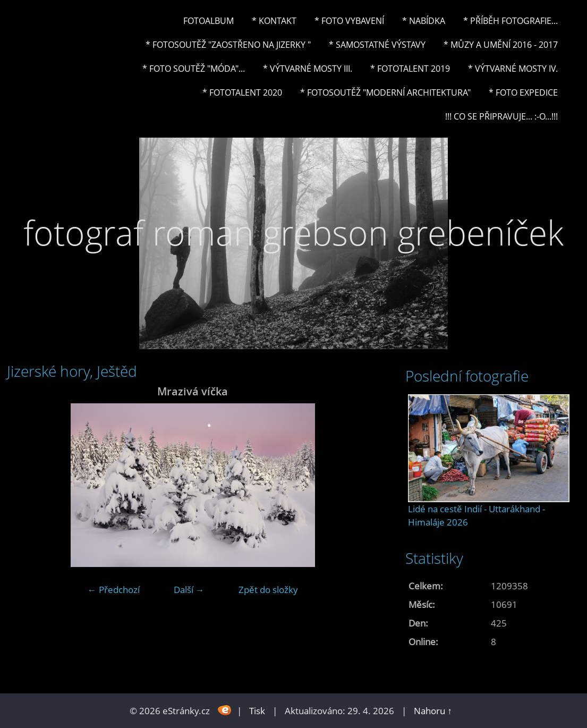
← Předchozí (114, 590)
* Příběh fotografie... (511, 21)
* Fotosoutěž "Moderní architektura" (385, 92)
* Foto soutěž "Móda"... (194, 69)
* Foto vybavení (349, 21)
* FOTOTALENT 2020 (242, 92)
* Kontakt (274, 21)
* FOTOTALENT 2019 (410, 69)
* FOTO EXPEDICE (523, 92)
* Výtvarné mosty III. (308, 69)
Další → (189, 590)
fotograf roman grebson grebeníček (293, 232)
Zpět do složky (268, 590)
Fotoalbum (209, 21)
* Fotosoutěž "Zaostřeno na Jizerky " (228, 45)
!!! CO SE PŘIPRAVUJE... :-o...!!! (501, 116)
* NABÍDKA (424, 21)
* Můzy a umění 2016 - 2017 (501, 45)
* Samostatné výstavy (377, 45)
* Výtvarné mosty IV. (513, 69)
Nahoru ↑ (433, 711)
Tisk (257, 711)
